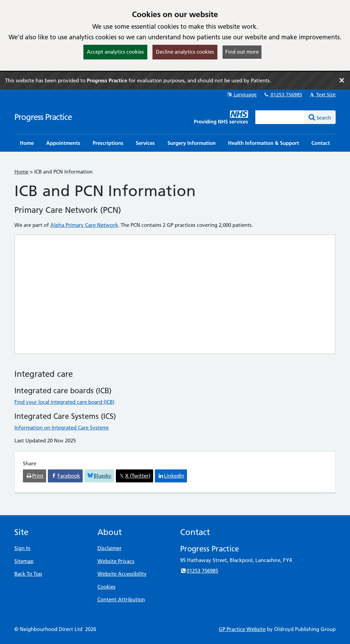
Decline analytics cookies (185, 52)
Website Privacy (116, 561)
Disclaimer (110, 548)
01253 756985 (283, 95)
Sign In (22, 548)
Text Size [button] (322, 95)
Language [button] (241, 95)
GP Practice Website (242, 629)
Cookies (106, 587)
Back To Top (28, 574)
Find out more (242, 52)
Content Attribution (121, 599)
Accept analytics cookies (115, 52)
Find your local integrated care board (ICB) (64, 402)
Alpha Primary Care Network (84, 225)
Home (21, 172)
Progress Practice (43, 117)
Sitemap (24, 561)
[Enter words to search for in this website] (280, 117)
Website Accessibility (122, 574)
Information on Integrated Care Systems (62, 428)
